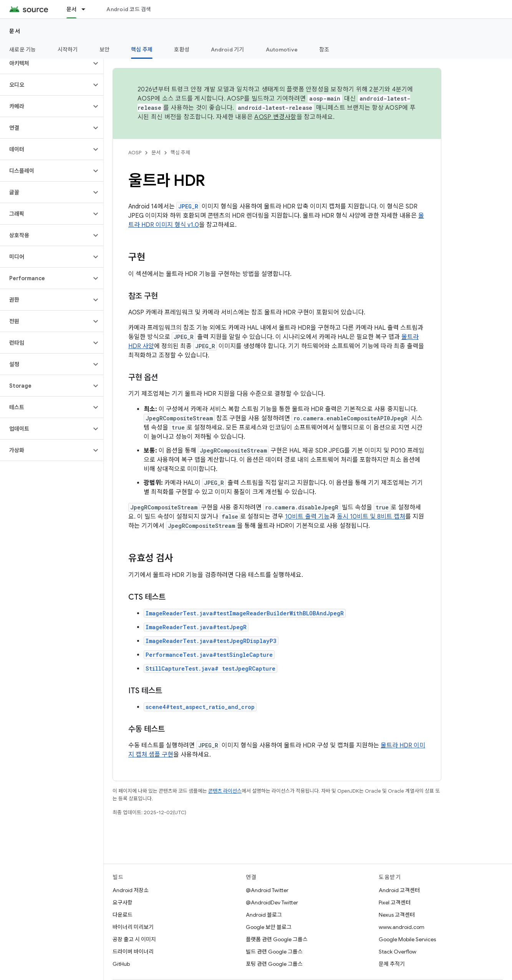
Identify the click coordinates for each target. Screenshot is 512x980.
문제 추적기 (392, 964)
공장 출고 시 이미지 (134, 939)
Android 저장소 (131, 890)
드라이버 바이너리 (133, 952)
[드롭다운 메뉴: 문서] (87, 9)
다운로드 (123, 915)
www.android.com (402, 927)
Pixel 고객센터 (395, 902)
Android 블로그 (264, 915)
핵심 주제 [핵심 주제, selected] (142, 50)
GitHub (121, 964)
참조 (324, 50)
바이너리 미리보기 (133, 927)
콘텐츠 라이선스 (225, 791)
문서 (15, 31)
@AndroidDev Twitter (272, 902)
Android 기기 (228, 50)
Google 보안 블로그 (269, 927)
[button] (46, 63)
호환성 (182, 50)
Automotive (282, 50)
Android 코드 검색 (129, 9)
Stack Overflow (398, 952)
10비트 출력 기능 (307, 517)
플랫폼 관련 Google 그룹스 (277, 939)
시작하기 (68, 50)
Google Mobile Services (407, 939)
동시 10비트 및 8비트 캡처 (371, 517)
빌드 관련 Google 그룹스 (274, 952)
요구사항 (123, 902)
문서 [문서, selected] (72, 9)
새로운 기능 (23, 50)
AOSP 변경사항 (275, 117)
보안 (105, 50)
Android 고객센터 (399, 890)
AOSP (135, 153)
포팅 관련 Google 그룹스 (274, 964)
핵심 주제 (180, 153)
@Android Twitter (267, 890)
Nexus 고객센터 (397, 915)
